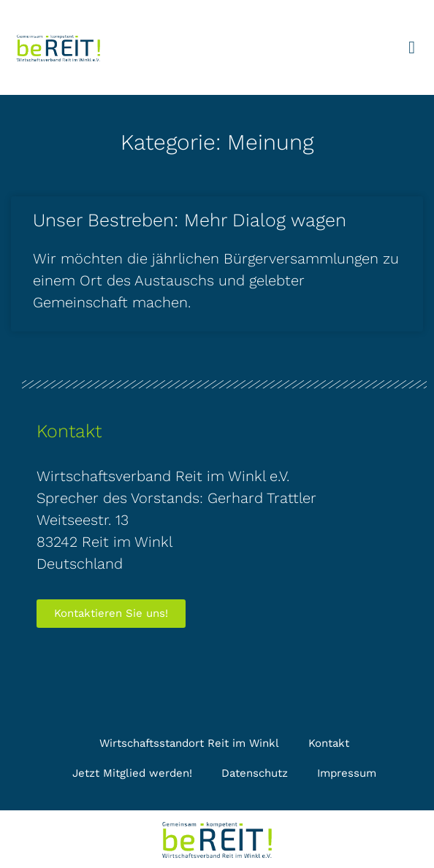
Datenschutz (255, 773)
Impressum (347, 773)
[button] (412, 47)
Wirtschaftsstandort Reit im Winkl (189, 743)
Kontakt (329, 743)
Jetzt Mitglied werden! (132, 773)
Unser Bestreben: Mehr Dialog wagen (190, 220)
